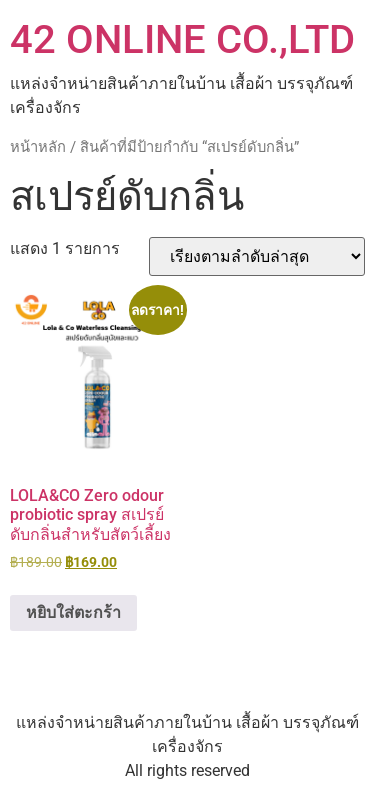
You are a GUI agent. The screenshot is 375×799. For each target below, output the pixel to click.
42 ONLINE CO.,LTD (182, 39)
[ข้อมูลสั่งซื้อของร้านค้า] (257, 256)
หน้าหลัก (38, 147)
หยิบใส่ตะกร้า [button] (73, 612)
